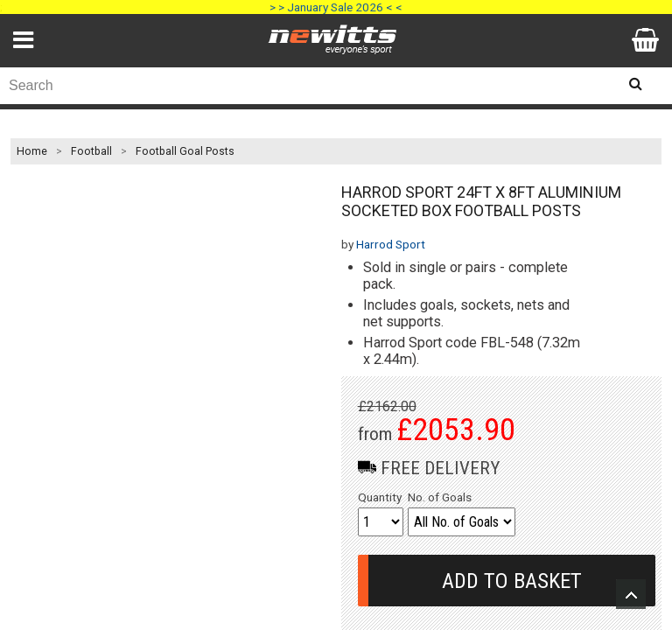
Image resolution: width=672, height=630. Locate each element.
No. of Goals (440, 497)
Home (32, 151)
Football (91, 151)
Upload (631, 594)
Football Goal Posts (185, 151)
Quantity (380, 497)
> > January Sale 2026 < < (336, 7)
